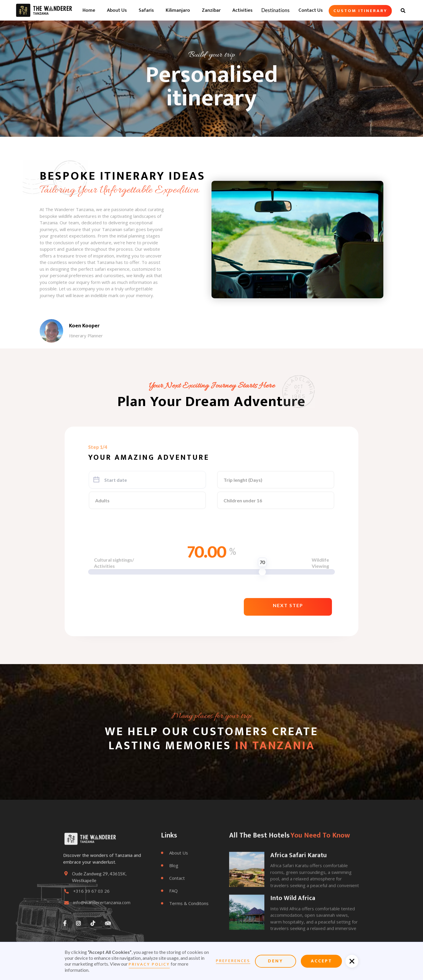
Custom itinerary (360, 11)
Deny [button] (276, 961)
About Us (174, 868)
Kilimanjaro (178, 10)
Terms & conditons (185, 919)
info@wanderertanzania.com (102, 918)
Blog (170, 881)
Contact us (311, 10)
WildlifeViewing (320, 563)
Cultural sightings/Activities (114, 563)
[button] (288, 607)
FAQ (169, 906)
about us (117, 10)
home (89, 10)
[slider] (262, 572)
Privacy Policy (149, 964)
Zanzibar (211, 10)
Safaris (146, 10)
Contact (173, 893)
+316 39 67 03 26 (91, 907)
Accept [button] (322, 961)
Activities (242, 10)
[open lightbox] (297, 240)
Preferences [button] (233, 961)
